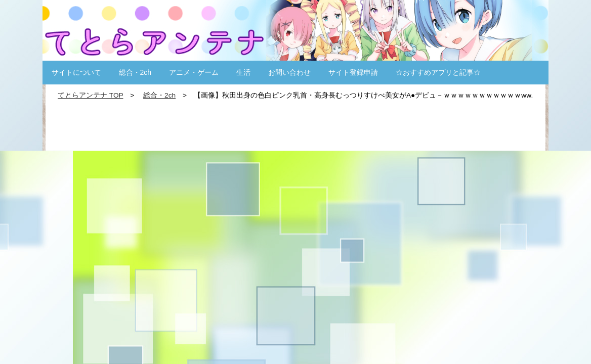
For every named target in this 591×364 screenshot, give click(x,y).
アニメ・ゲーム (194, 72)
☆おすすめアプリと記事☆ (438, 72)
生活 (243, 72)
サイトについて (76, 72)
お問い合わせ (289, 72)
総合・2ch (135, 72)
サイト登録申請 (353, 72)
